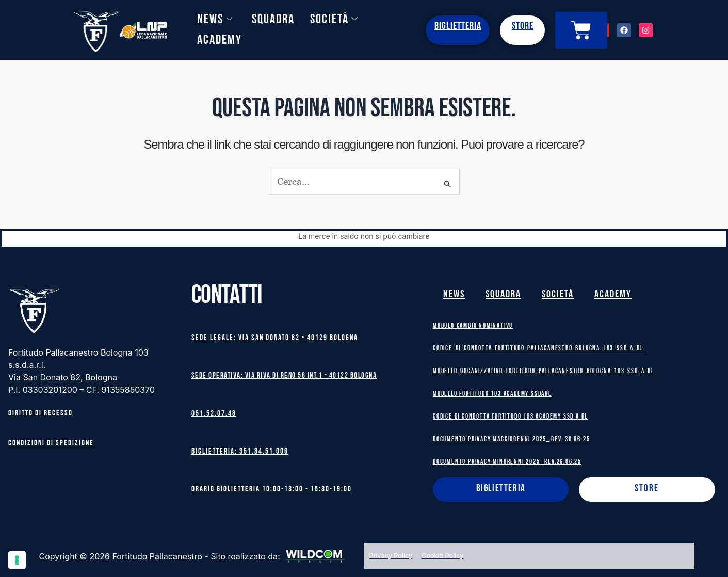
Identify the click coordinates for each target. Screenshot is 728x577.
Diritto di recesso (41, 413)
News (215, 20)
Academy (220, 41)
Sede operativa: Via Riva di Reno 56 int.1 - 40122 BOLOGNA (284, 375)
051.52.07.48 (214, 414)
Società (334, 20)
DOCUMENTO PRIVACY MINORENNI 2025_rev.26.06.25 (507, 461)
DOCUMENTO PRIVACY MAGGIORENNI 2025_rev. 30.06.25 (511, 438)
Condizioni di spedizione (51, 442)
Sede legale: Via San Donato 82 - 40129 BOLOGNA (275, 337)
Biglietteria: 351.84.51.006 (240, 452)
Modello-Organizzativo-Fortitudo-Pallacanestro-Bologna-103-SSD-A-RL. (545, 370)
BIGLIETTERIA (458, 26)
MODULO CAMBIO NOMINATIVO (473, 324)
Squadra (273, 20)
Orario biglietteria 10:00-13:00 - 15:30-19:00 (272, 490)
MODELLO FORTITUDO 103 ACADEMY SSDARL (492, 392)
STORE (523, 26)
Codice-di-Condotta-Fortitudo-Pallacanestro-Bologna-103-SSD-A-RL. (539, 347)
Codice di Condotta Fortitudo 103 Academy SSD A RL (511, 415)
